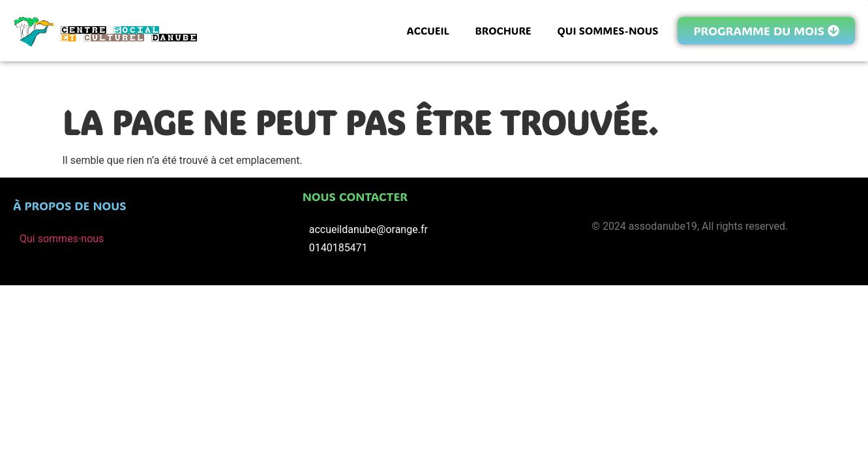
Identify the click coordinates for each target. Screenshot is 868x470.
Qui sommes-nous (62, 239)
